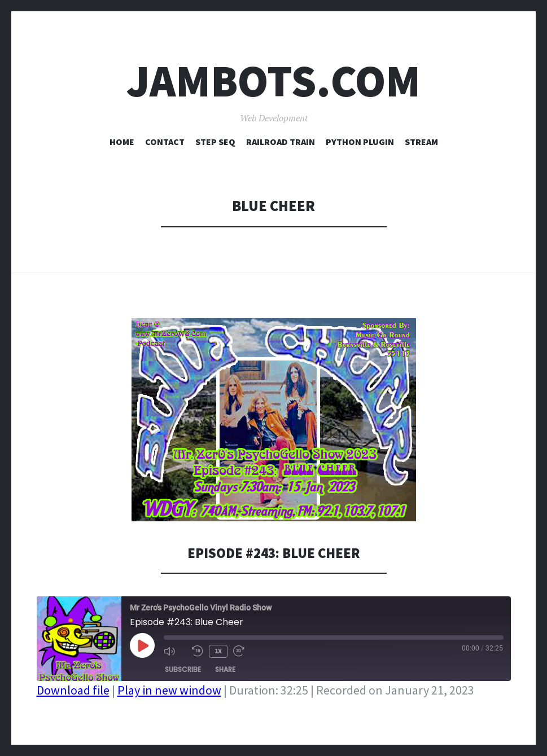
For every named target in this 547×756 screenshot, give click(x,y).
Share (225, 669)
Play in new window (169, 690)
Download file (73, 690)
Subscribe (183, 669)
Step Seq (215, 142)
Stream (421, 142)
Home (122, 142)
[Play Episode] (142, 645)
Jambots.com (273, 81)
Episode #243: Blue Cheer (274, 553)
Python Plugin (360, 142)
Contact (165, 142)
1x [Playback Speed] (218, 651)
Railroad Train (281, 142)
